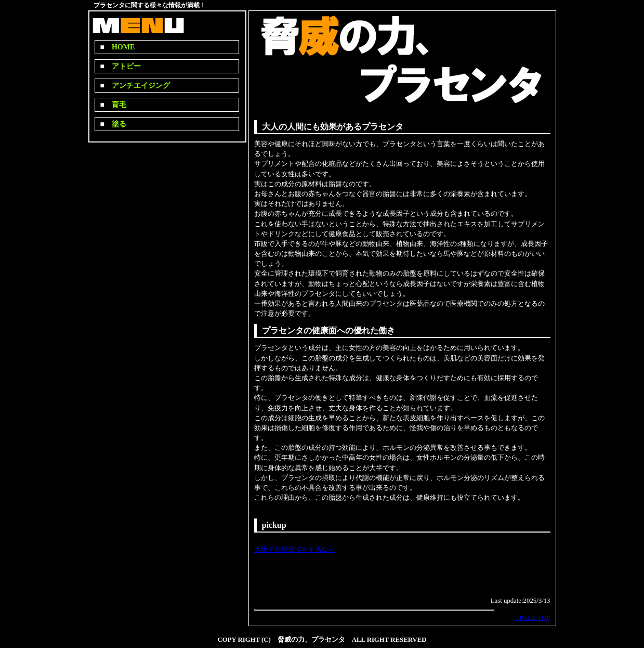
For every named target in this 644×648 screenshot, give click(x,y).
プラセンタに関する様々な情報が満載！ (150, 5)
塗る (115, 124)
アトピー (123, 66)
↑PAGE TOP (533, 618)
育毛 (115, 105)
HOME (120, 47)
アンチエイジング (137, 86)
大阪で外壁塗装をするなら (295, 550)
